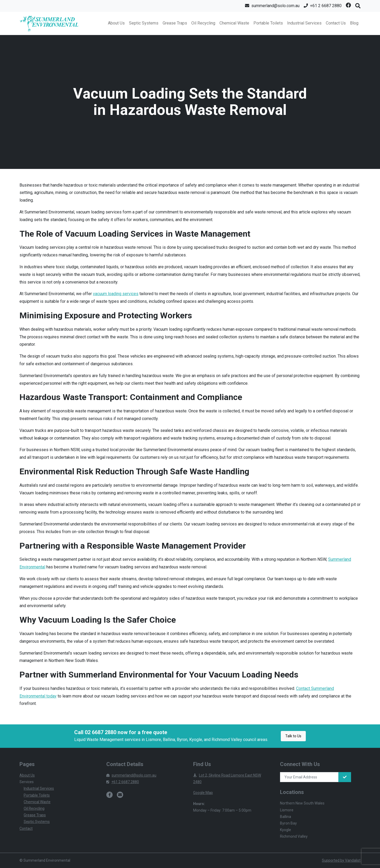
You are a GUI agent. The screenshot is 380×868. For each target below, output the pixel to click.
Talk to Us (293, 736)
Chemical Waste (234, 23)
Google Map (203, 793)
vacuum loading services (116, 294)
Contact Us (336, 23)
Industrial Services (304, 23)
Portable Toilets (268, 23)
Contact (26, 828)
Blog (354, 23)
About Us (116, 23)
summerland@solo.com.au (131, 775)
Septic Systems (144, 23)
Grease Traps (175, 23)
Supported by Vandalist (341, 860)
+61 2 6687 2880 (123, 782)
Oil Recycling (203, 23)
